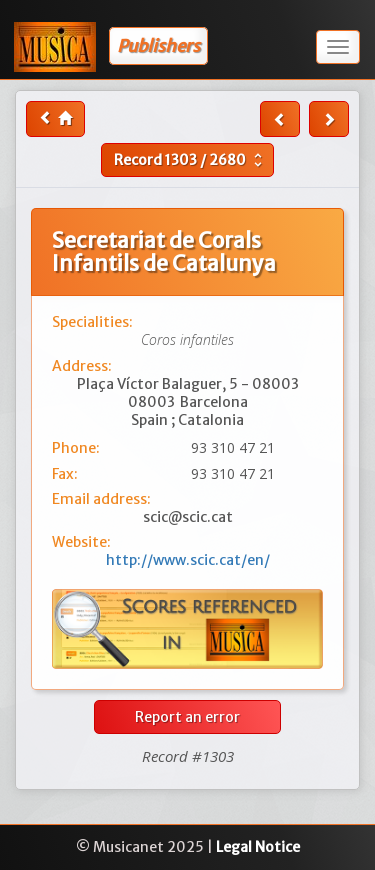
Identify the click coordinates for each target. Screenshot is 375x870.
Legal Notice (258, 847)
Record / (190, 160)
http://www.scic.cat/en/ (188, 560)
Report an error (187, 717)
